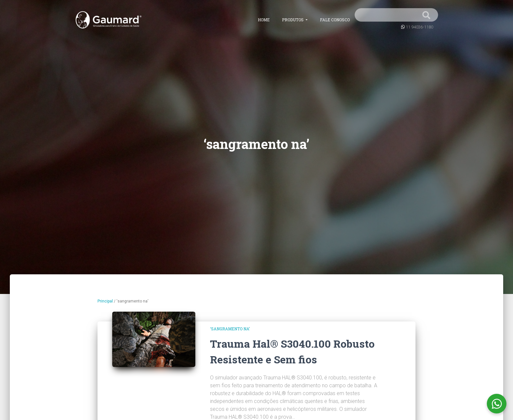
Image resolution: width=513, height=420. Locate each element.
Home (264, 20)
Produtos (293, 20)
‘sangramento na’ (230, 329)
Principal (105, 301)
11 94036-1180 (419, 27)
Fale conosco (335, 20)
